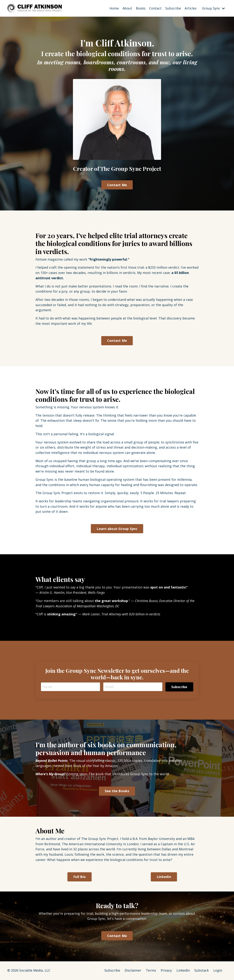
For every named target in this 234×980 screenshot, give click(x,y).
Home (114, 8)
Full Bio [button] (80, 877)
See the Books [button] (117, 791)
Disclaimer (133, 971)
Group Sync (213, 8)
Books (141, 8)
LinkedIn (183, 971)
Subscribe (173, 8)
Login (218, 971)
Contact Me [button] (117, 185)
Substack (202, 971)
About (127, 8)
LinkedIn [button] (164, 877)
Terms (151, 971)
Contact (155, 8)
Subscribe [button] (179, 687)
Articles (191, 8)
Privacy (166, 971)
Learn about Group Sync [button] (117, 529)
